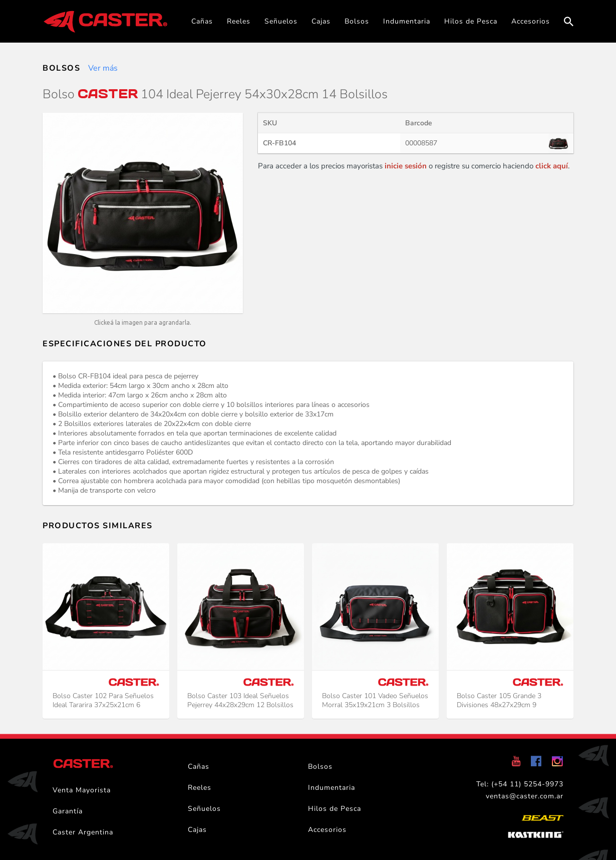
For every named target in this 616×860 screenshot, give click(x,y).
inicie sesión (406, 166)
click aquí (552, 166)
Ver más (103, 68)
